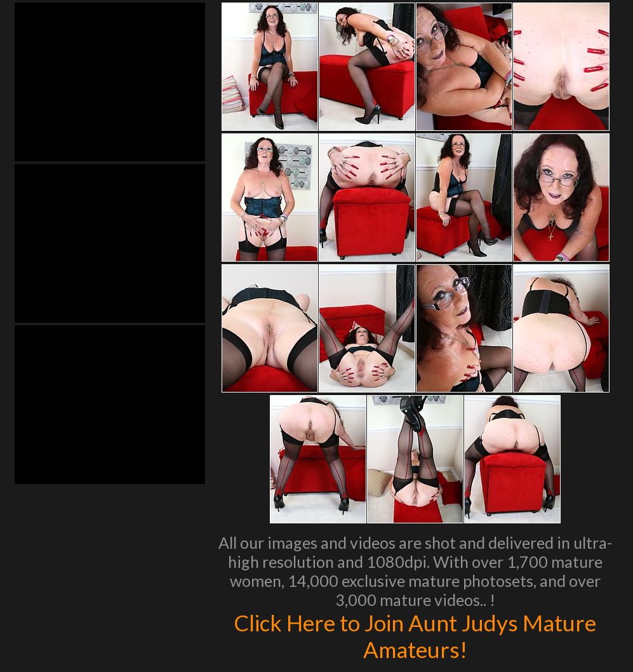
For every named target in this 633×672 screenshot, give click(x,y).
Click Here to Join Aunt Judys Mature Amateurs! (415, 636)
